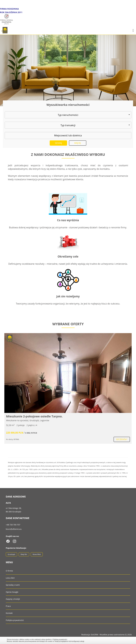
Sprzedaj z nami (13, 585)
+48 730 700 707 (13, 525)
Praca (8, 606)
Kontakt (9, 613)
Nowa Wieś (37, 554)
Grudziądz (11, 554)
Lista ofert (10, 578)
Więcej (78, 143)
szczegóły (122, 439)
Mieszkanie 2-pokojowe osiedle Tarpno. (34, 416)
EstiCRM (95, 635)
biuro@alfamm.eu (14, 529)
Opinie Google (12, 592)
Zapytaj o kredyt (13, 599)
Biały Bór (24, 554)
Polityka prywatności (15, 620)
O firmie (9, 571)
